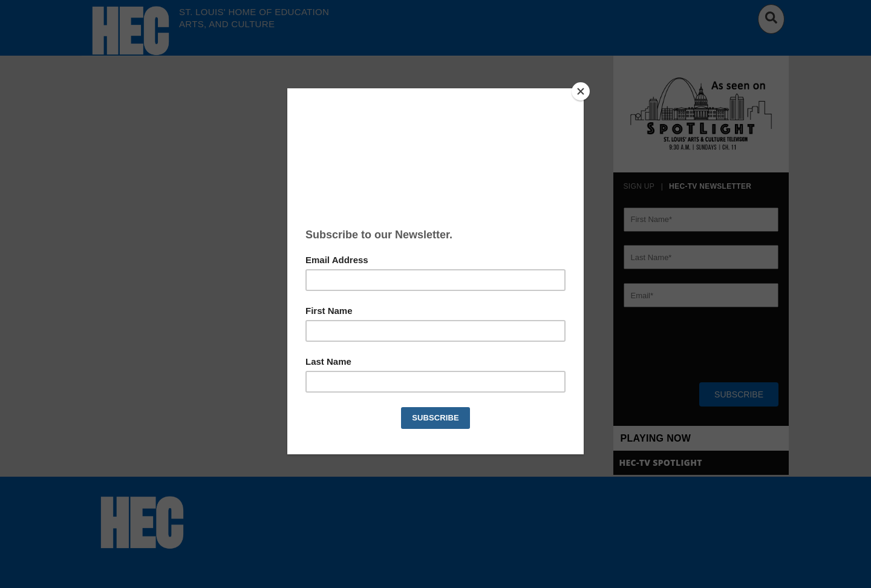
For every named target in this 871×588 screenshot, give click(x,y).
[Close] (581, 91)
